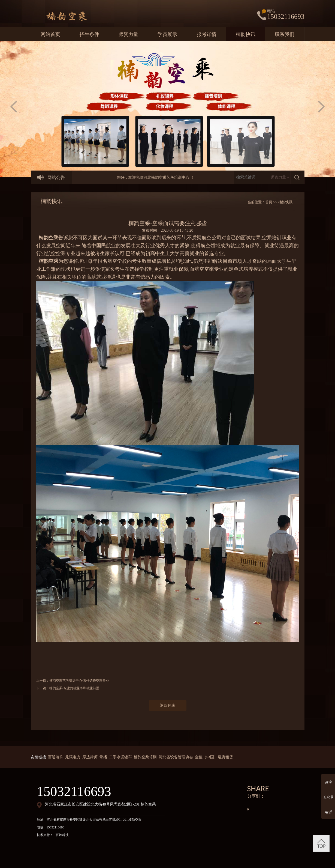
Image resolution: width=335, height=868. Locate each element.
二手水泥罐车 (120, 757)
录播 (103, 757)
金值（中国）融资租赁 (214, 757)
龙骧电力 (73, 757)
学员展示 (167, 34)
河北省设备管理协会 (176, 757)
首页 (269, 202)
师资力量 (128, 34)
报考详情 (207, 34)
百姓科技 (62, 835)
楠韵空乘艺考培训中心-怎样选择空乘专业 (79, 681)
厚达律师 (90, 757)
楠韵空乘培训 (145, 757)
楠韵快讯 (246, 34)
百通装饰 (56, 757)
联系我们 (285, 34)
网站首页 (50, 34)
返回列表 (168, 706)
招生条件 (89, 34)
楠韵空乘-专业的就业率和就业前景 (74, 688)
